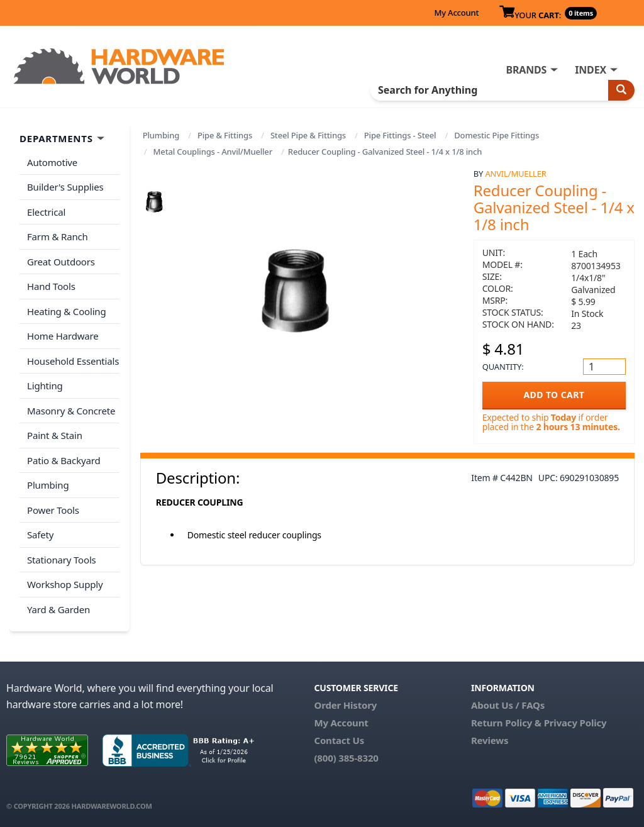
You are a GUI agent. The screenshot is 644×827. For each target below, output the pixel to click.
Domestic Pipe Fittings (497, 135)
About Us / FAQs (508, 705)
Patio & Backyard (64, 460)
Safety (40, 535)
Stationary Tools (62, 560)
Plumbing (161, 135)
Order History (345, 705)
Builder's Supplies (65, 187)
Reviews (490, 740)
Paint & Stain (55, 435)
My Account (456, 13)
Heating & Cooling (67, 311)
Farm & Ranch (58, 236)
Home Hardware (63, 336)
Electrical (46, 212)
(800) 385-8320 (346, 758)
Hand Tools (51, 286)
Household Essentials (73, 361)
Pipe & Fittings (225, 135)
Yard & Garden (58, 609)
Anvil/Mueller (515, 174)
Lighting (45, 386)
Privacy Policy (575, 723)
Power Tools (53, 510)
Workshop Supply (65, 584)
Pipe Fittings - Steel (400, 135)
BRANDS (526, 70)
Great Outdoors (61, 262)
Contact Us (339, 740)
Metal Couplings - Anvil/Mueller (213, 152)
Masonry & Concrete (71, 411)
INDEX (591, 70)
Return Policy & (506, 723)
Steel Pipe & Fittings (308, 135)
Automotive (52, 162)
